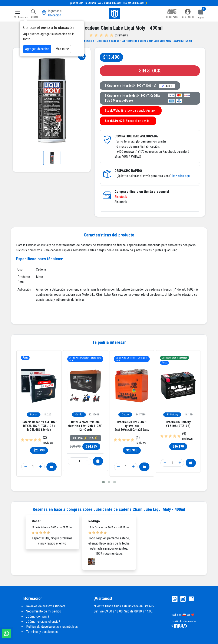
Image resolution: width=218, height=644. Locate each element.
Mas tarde (62, 49)
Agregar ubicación (37, 49)
